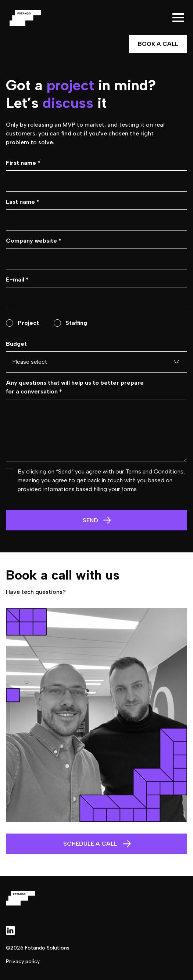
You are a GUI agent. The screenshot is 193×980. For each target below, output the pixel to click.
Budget (16, 344)
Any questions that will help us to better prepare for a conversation (75, 387)
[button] (178, 18)
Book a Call (158, 44)
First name (23, 163)
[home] (24, 18)
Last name (23, 202)
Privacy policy (23, 961)
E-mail (17, 280)
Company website (34, 241)
